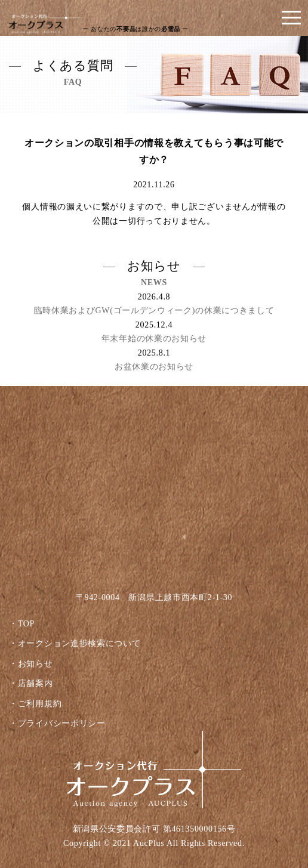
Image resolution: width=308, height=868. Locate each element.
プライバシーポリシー (62, 723)
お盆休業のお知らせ (154, 367)
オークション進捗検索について (79, 643)
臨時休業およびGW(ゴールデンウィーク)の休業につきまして (154, 311)
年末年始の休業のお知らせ (154, 339)
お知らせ (36, 664)
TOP (26, 624)
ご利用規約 (40, 704)
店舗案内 (36, 683)
